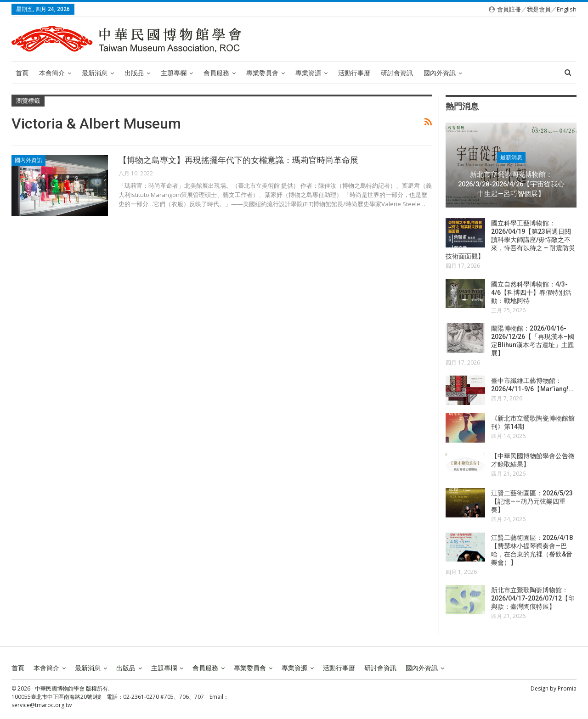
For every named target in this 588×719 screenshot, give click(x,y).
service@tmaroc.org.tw (42, 705)
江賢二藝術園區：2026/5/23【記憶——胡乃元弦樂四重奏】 (532, 501)
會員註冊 (509, 9)
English (567, 9)
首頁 (22, 73)
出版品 (134, 73)
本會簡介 (52, 73)
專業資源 (308, 73)
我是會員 (539, 9)
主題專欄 (174, 73)
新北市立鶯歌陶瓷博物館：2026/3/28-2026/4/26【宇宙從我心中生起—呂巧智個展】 (511, 184)
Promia (567, 688)
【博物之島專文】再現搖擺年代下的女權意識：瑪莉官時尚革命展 (238, 160)
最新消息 (95, 73)
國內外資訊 (440, 73)
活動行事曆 (354, 73)
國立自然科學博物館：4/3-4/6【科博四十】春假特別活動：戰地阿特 (531, 292)
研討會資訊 (397, 73)
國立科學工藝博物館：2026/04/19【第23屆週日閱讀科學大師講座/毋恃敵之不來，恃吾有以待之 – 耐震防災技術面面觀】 (510, 240)
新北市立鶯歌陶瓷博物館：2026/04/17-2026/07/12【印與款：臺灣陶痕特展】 (533, 598)
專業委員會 (262, 73)
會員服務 (216, 73)
